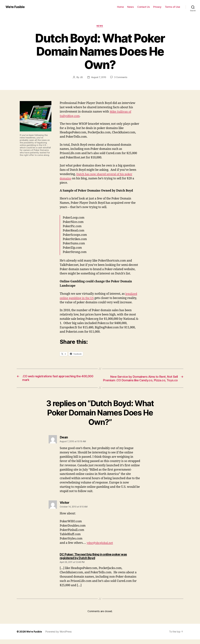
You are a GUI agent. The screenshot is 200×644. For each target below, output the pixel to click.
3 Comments (121, 77)
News (130, 7)
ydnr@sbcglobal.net (100, 547)
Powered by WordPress (59, 636)
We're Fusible (16, 7)
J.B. (81, 77)
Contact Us (143, 7)
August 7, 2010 (99, 77)
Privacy (157, 7)
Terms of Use (172, 7)
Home (120, 7)
